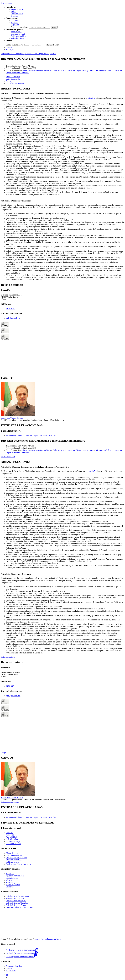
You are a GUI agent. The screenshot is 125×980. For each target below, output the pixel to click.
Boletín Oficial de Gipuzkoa (17, 903)
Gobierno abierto (13, 862)
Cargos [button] (9, 81)
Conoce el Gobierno (14, 855)
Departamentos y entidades (16, 858)
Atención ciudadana (14, 860)
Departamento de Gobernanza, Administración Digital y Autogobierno (28, 54)
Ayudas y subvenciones (15, 876)
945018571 (10, 309)
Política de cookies (18, 36)
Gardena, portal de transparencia (19, 864)
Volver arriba (11, 971)
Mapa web (15, 25)
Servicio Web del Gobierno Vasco (48, 939)
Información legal (18, 34)
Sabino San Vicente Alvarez (12, 418)
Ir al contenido (7, 3)
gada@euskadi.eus (13, 318)
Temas (13, 12)
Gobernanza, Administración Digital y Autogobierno (73, 70)
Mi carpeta (10, 49)
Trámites (14, 16)
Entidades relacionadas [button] (15, 83)
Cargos (4, 752)
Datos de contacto (8, 657)
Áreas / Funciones (8, 457)
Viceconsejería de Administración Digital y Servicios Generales (31, 435)
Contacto (14, 20)
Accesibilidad (16, 32)
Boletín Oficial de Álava (15, 899)
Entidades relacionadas (10, 802)
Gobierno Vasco (17, 14)
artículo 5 (91, 98)
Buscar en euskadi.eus (19, 27)
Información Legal (13, 841)
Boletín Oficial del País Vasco (18, 896)
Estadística (10, 887)
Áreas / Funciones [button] (13, 77)
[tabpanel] (62, 184)
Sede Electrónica (17, 38)
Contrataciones (12, 878)
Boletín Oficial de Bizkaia (16, 901)
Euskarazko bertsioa (14, 966)
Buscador (14, 23)
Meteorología (11, 882)
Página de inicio (17, 9)
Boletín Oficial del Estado (16, 905)
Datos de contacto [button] (13, 79)
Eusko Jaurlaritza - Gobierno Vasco (37, 70)
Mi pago (9, 880)
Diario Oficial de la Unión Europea (20, 907)
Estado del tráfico (13, 885)
